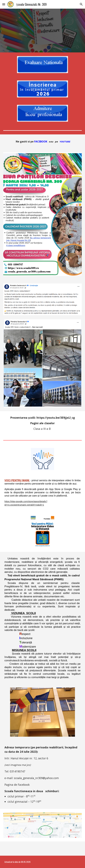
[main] (42, 142)
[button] (4, 4)
